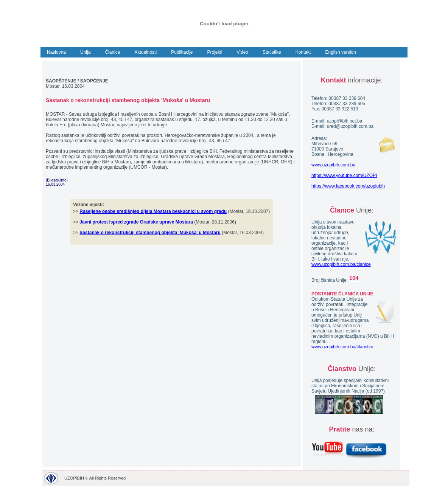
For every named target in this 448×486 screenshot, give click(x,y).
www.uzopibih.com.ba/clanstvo (342, 347)
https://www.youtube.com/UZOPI (344, 175)
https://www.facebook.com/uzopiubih (348, 186)
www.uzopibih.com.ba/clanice (341, 264)
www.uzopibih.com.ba (333, 165)
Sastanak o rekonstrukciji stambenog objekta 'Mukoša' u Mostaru (150, 233)
